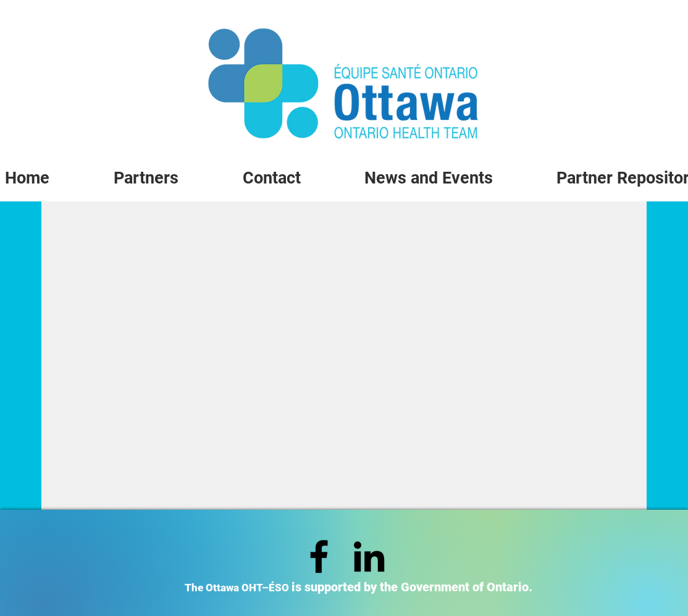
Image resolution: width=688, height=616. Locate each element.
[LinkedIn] (369, 556)
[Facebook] (319, 556)
